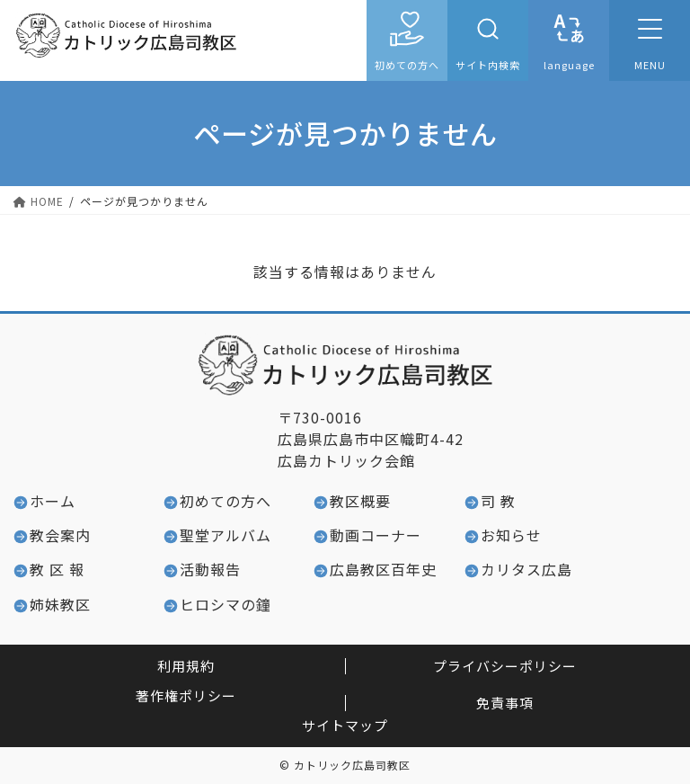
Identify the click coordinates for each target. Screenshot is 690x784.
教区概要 (360, 501)
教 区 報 (57, 569)
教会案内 (60, 535)
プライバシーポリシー (505, 666)
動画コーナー (376, 535)
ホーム (53, 501)
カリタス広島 (526, 569)
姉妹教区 (60, 604)
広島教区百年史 (383, 569)
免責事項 (505, 703)
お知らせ (511, 535)
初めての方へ (407, 65)
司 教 (498, 501)
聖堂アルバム (226, 535)
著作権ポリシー (186, 695)
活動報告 (210, 569)
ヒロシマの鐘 (226, 604)
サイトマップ (345, 725)
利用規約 (186, 666)
